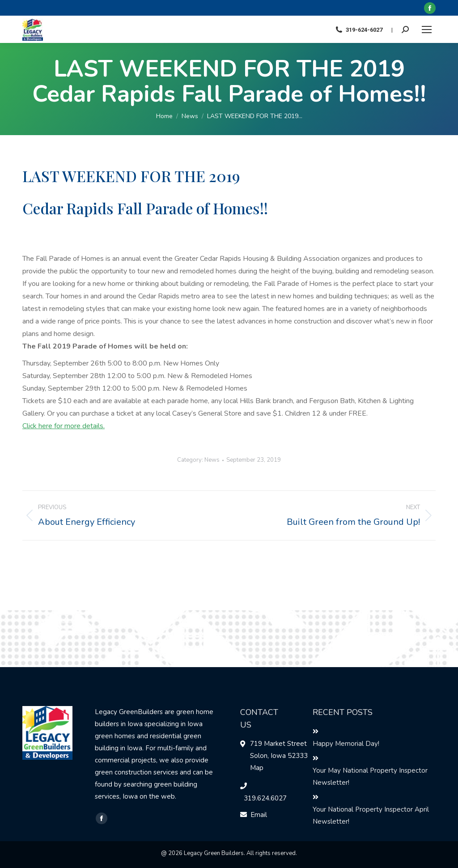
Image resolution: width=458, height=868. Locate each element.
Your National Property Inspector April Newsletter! (371, 815)
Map (257, 768)
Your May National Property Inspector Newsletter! (370, 777)
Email (259, 815)
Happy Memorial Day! (346, 744)
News (212, 460)
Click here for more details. (64, 426)
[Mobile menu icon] (427, 30)
